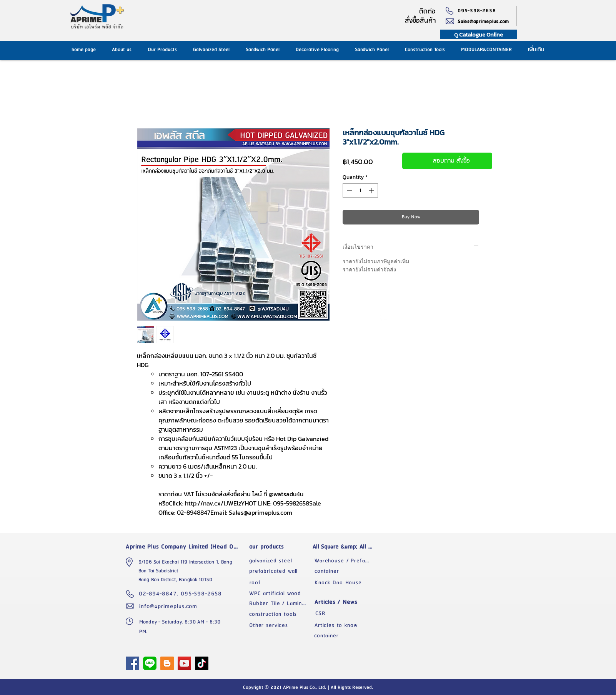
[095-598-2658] (479, 11)
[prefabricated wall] (280, 571)
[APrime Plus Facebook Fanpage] (132, 663)
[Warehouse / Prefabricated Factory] (345, 561)
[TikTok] (202, 663)
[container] (345, 571)
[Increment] (372, 190)
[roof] (280, 583)
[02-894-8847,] (160, 594)
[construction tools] (280, 614)
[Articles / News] (345, 602)
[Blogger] (167, 663)
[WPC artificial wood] (280, 594)
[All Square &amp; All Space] (345, 547)
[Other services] (280, 625)
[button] (372, 50)
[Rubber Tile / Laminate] (280, 604)
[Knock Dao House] (345, 583)
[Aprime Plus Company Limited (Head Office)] (184, 547)
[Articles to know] (345, 625)
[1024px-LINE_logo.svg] (150, 663)
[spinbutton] (360, 190)
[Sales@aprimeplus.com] (487, 22)
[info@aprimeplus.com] (170, 606)
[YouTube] (184, 663)
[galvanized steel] (280, 561)
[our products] (280, 547)
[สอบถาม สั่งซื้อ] (447, 161)
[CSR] (345, 614)
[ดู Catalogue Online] (479, 34)
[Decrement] (349, 190)
